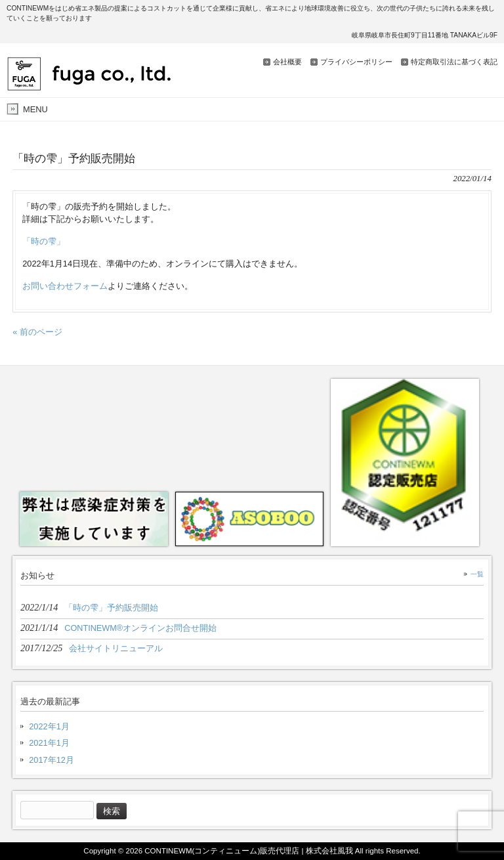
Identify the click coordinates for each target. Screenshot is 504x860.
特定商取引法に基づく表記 (454, 62)
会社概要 (287, 62)
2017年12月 (52, 760)
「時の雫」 (44, 241)
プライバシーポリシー (356, 62)
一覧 (477, 574)
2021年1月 (49, 743)
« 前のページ (37, 332)
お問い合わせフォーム (65, 286)
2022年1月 (49, 726)
